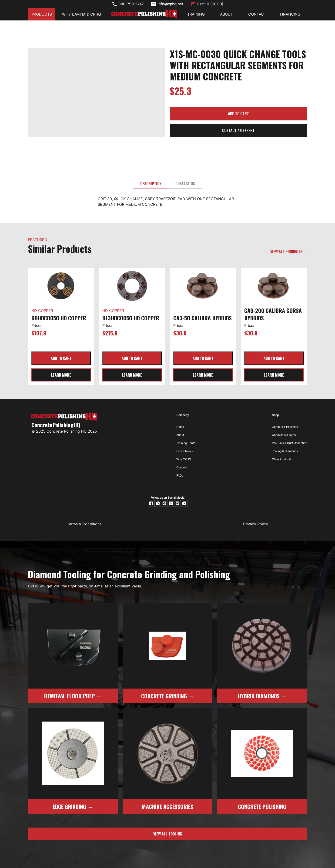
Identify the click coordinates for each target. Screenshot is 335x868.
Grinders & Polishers (285, 427)
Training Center (186, 443)
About (180, 435)
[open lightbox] (97, 55)
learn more (61, 375)
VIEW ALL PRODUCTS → (289, 252)
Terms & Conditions (84, 524)
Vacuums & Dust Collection (290, 443)
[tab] (151, 184)
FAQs (180, 475)
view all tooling (168, 834)
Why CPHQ (184, 459)
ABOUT (226, 14)
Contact (182, 467)
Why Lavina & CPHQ (82, 14)
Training (196, 14)
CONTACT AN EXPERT (238, 130)
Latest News (184, 451)
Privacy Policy (256, 524)
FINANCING (290, 14)
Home (180, 427)
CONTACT (257, 14)
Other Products (282, 459)
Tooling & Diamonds (285, 451)
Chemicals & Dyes (284, 435)
